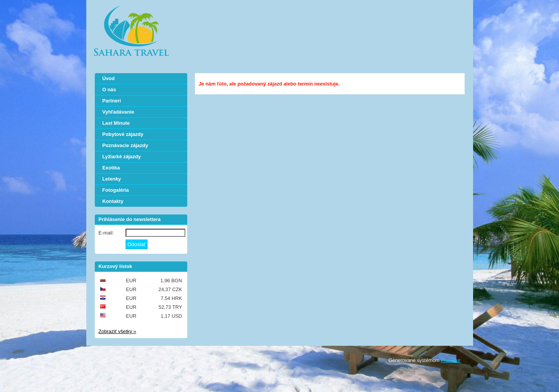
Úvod (109, 78)
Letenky (112, 179)
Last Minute (116, 123)
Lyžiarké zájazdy (122, 157)
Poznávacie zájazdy (125, 145)
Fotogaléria (116, 190)
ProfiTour (451, 360)
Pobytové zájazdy (123, 134)
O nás (109, 90)
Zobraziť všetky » (118, 331)
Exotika (111, 168)
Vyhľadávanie (118, 112)
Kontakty (113, 201)
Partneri (112, 101)
